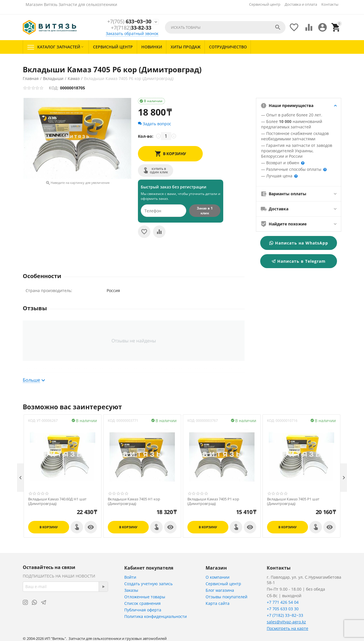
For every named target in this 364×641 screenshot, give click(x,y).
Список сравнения (142, 603)
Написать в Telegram (299, 261)
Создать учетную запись (148, 584)
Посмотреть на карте (288, 628)
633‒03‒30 (129, 22)
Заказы (131, 590)
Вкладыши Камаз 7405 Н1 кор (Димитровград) (134, 501)
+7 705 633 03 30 (283, 609)
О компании (218, 577)
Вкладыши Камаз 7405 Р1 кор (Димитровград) (213, 501)
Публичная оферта (143, 610)
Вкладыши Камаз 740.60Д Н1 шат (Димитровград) (57, 501)
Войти (130, 577)
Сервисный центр (265, 4)
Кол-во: (146, 136)
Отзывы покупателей (227, 597)
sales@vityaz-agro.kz (286, 622)
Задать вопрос (155, 124)
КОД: (54, 88)
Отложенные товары (145, 597)
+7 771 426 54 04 (283, 602)
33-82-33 (131, 28)
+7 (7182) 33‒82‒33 (285, 615)
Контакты (330, 4)
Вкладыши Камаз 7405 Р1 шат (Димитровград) (293, 501)
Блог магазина (220, 590)
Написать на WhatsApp (299, 243)
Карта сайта (218, 603)
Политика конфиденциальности (156, 616)
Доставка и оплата (301, 4)
